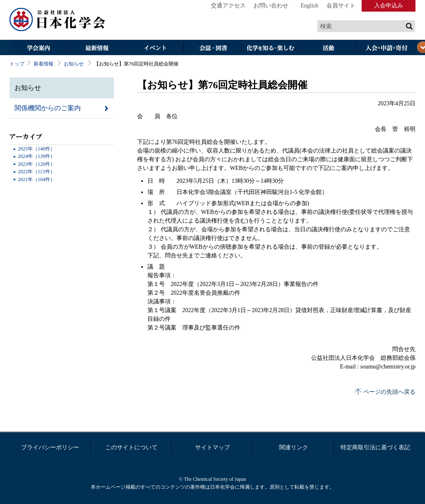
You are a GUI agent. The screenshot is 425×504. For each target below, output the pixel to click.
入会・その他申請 (386, 48)
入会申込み (389, 6)
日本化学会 (58, 20)
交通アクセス (228, 6)
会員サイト (341, 6)
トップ (17, 64)
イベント (155, 48)
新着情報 (43, 64)
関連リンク (294, 447)
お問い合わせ (271, 6)
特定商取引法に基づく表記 (375, 447)
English (310, 6)
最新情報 (97, 48)
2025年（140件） (36, 149)
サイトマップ (212, 447)
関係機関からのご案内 (48, 108)
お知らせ (74, 64)
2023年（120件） (36, 164)
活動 (328, 48)
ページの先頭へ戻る (389, 392)
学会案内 (39, 48)
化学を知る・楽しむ (270, 48)
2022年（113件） (36, 172)
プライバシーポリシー (50, 447)
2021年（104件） (36, 179)
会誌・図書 (212, 48)
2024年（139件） (36, 156)
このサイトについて (131, 447)
